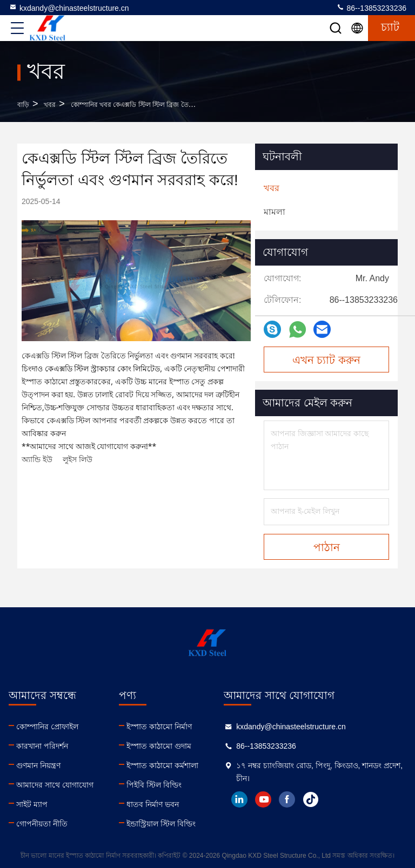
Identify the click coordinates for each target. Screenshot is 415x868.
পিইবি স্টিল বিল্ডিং (154, 785)
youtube (263, 799)
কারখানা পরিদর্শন (42, 746)
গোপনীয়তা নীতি (42, 824)
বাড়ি (23, 105)
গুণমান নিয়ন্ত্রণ (38, 765)
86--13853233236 (371, 8)
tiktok (311, 799)
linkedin (239, 799)
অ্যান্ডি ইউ (37, 459)
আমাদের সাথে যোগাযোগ (55, 785)
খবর (50, 105)
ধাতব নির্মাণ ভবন (153, 804)
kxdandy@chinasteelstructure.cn (69, 8)
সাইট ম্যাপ (32, 804)
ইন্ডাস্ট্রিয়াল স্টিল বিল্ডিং (161, 824)
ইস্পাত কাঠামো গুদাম (159, 746)
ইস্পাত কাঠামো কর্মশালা (162, 765)
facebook (287, 799)
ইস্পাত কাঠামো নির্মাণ (159, 727)
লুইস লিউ (78, 459)
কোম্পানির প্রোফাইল (47, 727)
